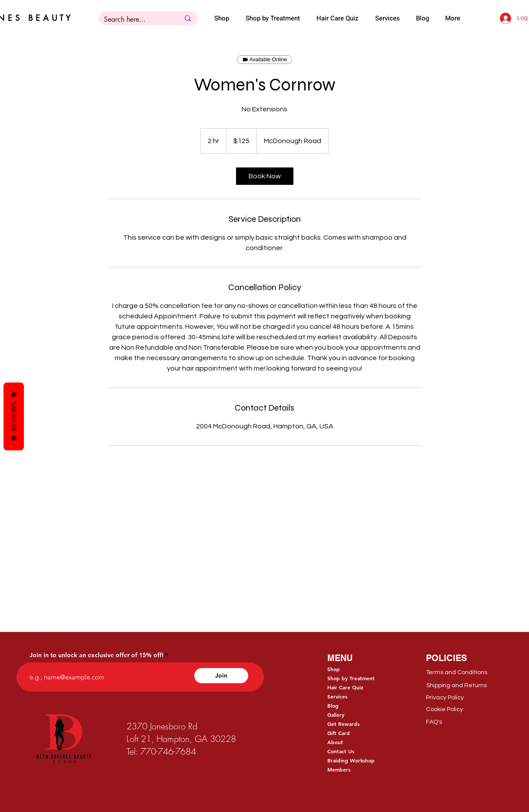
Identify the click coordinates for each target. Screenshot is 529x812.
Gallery (336, 715)
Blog (333, 705)
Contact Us (341, 751)
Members (339, 769)
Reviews (14, 416)
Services (337, 696)
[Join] (221, 676)
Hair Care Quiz (345, 687)
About (335, 742)
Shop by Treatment (351, 678)
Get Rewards (343, 724)
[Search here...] (135, 20)
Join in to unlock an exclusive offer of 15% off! (96, 655)
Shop (334, 669)
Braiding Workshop (351, 760)
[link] (265, 176)
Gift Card (339, 733)
